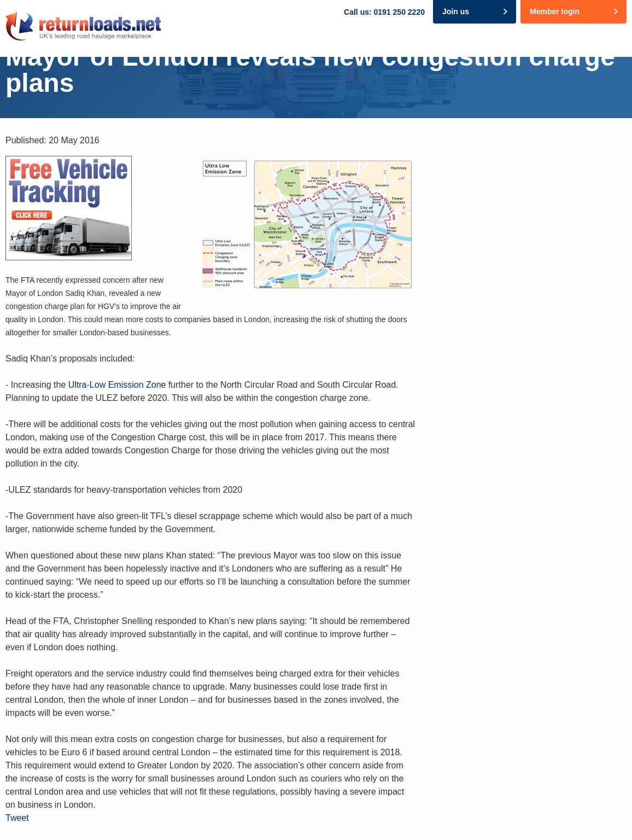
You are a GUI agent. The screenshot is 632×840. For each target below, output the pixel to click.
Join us (456, 11)
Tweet (17, 818)
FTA (28, 280)
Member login (555, 11)
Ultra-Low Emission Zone (117, 385)
